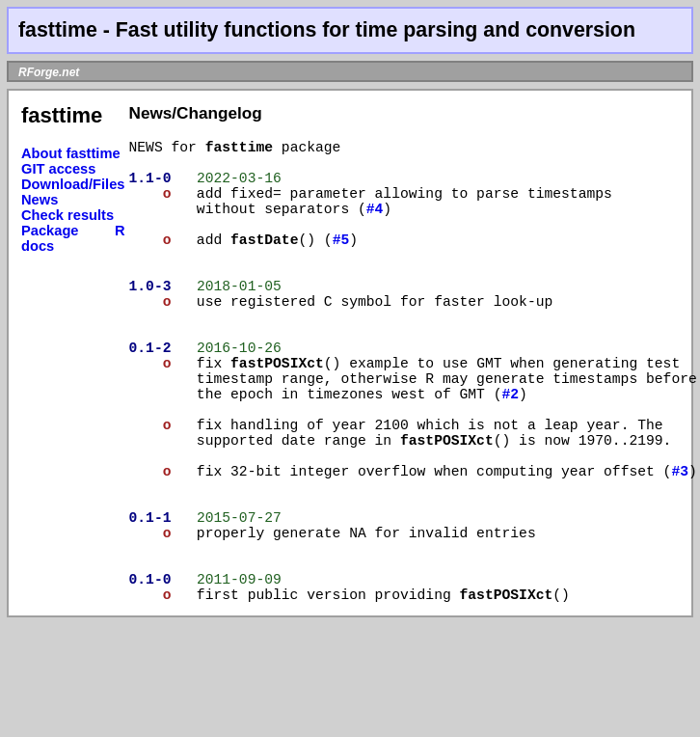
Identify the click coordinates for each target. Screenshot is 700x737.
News (40, 200)
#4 (375, 223)
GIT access (58, 169)
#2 (510, 435)
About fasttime (71, 153)
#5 (341, 258)
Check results (67, 215)
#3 (552, 543)
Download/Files (73, 184)
